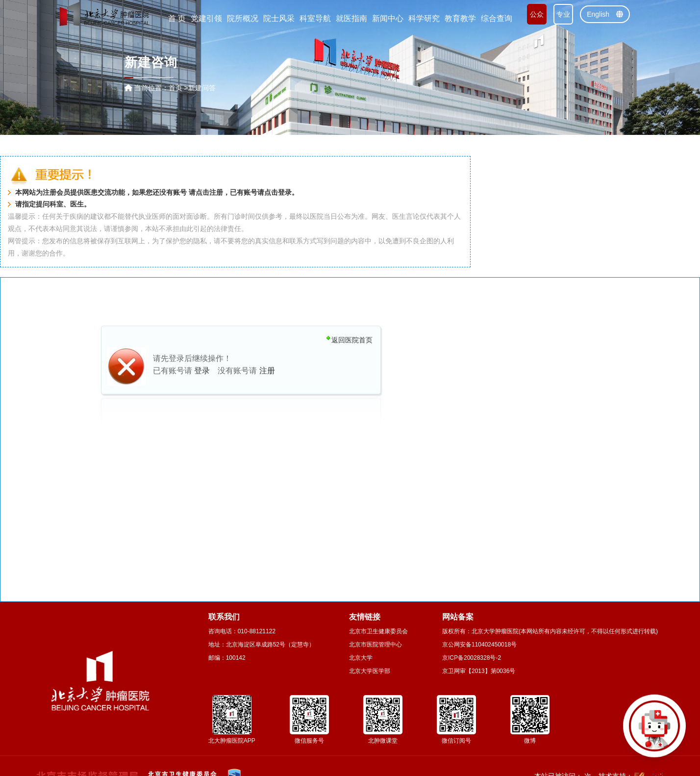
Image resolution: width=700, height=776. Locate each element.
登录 (285, 193)
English (605, 14)
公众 (537, 14)
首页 (175, 88)
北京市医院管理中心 (375, 645)
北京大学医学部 (370, 671)
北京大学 (361, 658)
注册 (216, 193)
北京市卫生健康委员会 (378, 631)
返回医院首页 (352, 340)
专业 (563, 14)
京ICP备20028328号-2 (472, 658)
